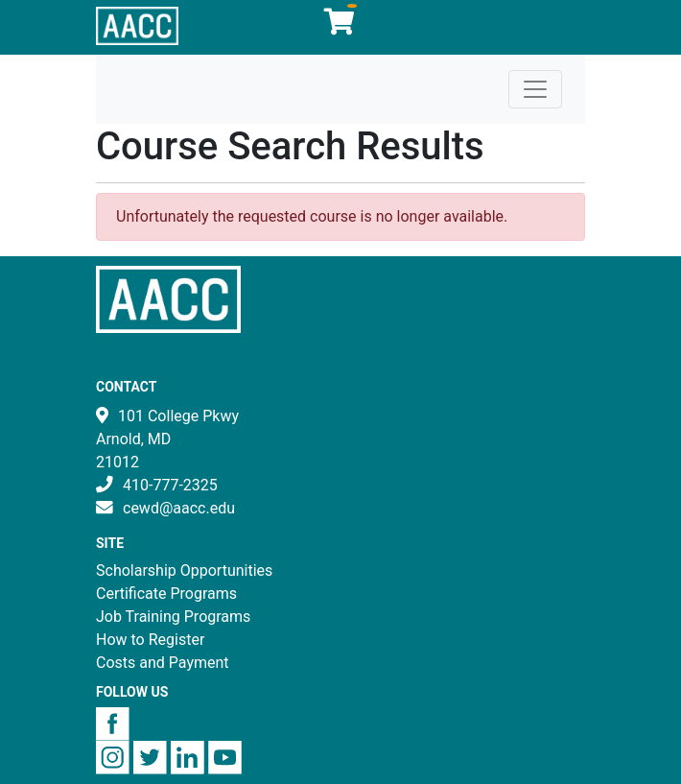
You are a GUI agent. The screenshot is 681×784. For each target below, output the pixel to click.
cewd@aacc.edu (179, 508)
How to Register (150, 640)
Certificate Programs (166, 594)
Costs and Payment (163, 663)
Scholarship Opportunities (184, 570)
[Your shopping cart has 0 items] (340, 26)
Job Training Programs (173, 617)
